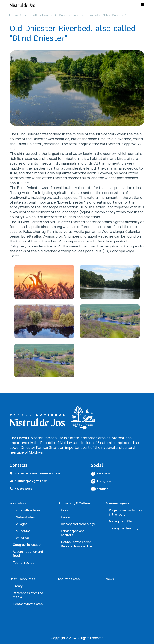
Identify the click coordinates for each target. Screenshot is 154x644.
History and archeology (78, 524)
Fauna (65, 517)
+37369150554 (24, 488)
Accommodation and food (28, 554)
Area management (119, 503)
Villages (22, 524)
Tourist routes (24, 563)
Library (18, 586)
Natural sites (25, 517)
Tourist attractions (36, 15)
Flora (65, 510)
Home (14, 15)
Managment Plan (121, 521)
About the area (69, 579)
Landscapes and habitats (73, 533)
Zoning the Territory (124, 528)
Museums (23, 531)
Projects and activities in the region (125, 512)
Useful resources (22, 579)
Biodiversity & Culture (74, 503)
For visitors (18, 503)
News (110, 579)
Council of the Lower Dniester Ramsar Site (76, 544)
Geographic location (28, 545)
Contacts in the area (28, 604)
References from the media (28, 595)
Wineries (22, 538)
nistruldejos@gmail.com (31, 481)
